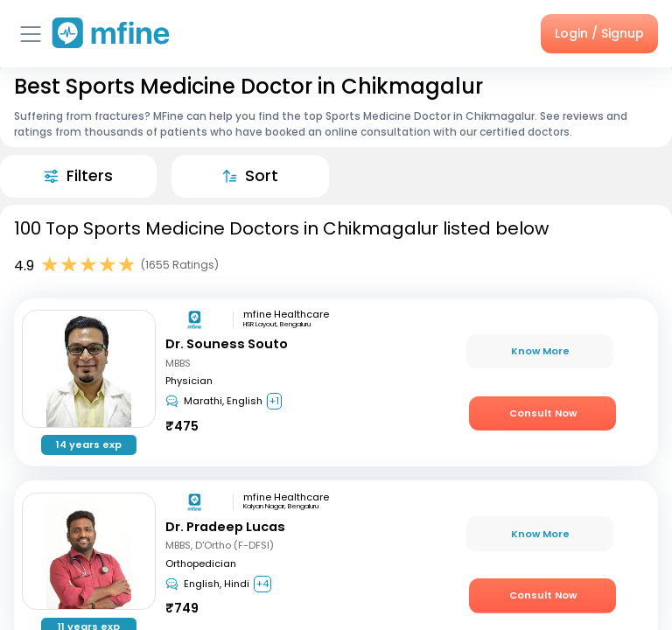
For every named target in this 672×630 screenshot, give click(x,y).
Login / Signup (599, 33)
